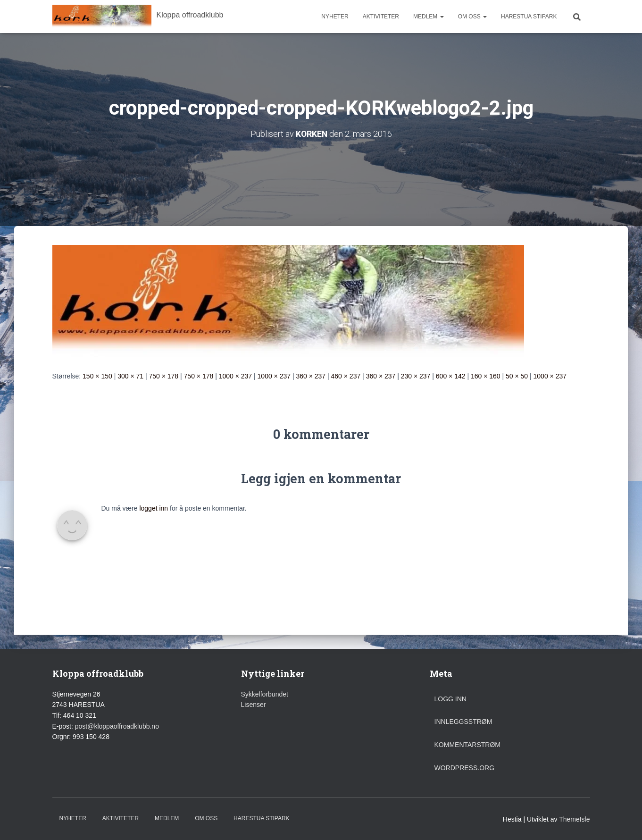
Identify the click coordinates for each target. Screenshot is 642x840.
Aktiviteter (381, 17)
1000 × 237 (235, 376)
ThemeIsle (574, 819)
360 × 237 (311, 376)
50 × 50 (517, 376)
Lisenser (254, 705)
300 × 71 (130, 376)
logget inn (154, 508)
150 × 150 (97, 376)
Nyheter (335, 17)
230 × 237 (416, 376)
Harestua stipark (529, 17)
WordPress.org (465, 767)
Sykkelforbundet (265, 694)
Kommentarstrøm (468, 744)
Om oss (472, 17)
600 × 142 (451, 376)
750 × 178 (163, 376)
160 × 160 (486, 376)
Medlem (429, 17)
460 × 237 (346, 376)
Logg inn (450, 698)
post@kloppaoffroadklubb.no (117, 726)
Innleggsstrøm (463, 722)
